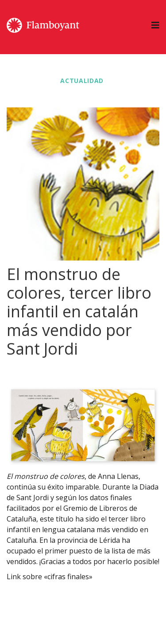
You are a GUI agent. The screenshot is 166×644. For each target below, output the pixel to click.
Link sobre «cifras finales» (50, 577)
